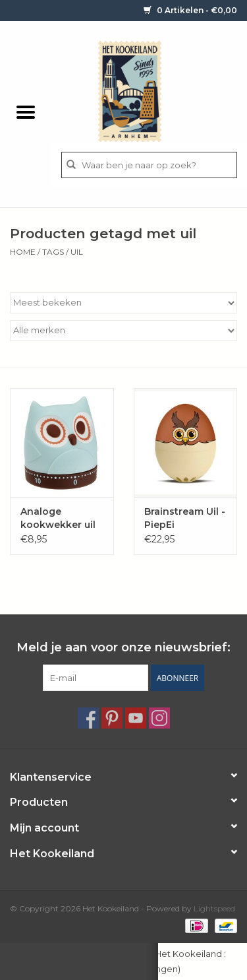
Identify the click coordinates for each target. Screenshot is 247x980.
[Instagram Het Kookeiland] (159, 718)
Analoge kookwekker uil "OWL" (58, 518)
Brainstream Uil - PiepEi (185, 518)
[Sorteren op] (123, 303)
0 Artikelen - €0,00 (190, 10)
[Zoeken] (149, 165)
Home (23, 252)
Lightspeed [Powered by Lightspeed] (214, 908)
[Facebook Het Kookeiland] (88, 718)
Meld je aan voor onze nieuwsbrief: (123, 648)
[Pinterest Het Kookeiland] (112, 718)
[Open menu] (26, 112)
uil (77, 252)
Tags (53, 252)
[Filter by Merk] (123, 331)
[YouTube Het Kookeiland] (136, 718)
